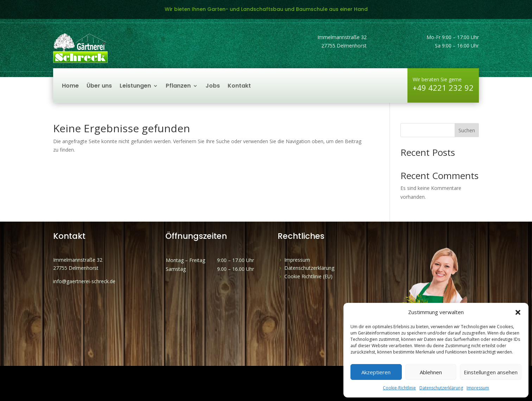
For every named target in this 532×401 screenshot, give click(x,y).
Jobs (213, 87)
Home (70, 87)
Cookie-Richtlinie (399, 388)
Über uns (99, 87)
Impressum (478, 388)
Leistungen (135, 87)
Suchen (467, 130)
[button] (518, 312)
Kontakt (239, 87)
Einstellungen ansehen (491, 372)
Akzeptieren (376, 372)
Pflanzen (178, 87)
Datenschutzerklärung (441, 388)
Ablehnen (431, 372)
